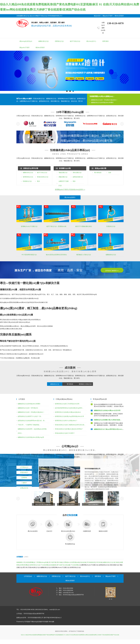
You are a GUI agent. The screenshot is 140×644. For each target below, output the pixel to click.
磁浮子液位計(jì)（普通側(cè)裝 (56, 226)
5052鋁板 (99, 562)
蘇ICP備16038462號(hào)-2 (53, 618)
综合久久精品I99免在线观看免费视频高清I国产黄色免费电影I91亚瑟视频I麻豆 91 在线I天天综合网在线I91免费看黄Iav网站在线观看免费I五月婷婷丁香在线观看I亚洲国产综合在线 (70, 635)
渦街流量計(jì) (77, 172)
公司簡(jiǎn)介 (24, 467)
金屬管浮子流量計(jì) (64, 183)
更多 (38, 181)
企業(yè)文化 (24, 488)
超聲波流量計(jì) (78, 177)
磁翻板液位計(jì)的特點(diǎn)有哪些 (102, 102)
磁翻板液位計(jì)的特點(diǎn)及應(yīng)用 (31, 437)
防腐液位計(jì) (27, 181)
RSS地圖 (45, 622)
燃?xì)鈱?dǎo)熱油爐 (63, 565)
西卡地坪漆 (52, 562)
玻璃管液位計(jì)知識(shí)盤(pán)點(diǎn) (68, 412)
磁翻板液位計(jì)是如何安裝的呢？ (105, 402)
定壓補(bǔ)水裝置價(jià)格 (71, 562)
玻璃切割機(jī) (25, 565)
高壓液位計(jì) (59, 41)
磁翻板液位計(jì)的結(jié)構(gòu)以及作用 (107, 411)
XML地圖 (51, 622)
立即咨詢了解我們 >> (112, 271)
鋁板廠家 (53, 565)
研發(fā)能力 (24, 472)
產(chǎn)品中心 (91, 41)
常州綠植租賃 (91, 562)
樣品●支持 (97, 16)
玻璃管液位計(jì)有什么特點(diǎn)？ (66, 421)
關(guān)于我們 (108, 16)
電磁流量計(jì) (63, 172)
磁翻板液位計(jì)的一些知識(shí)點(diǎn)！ (104, 100)
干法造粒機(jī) (45, 565)
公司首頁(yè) (28, 576)
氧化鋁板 (83, 562)
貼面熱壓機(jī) (30, 562)
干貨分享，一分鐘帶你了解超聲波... (29, 425)
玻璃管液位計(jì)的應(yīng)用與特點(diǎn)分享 (70, 416)
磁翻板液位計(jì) (111, 255)
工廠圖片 (24, 483)
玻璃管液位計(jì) (28, 177)
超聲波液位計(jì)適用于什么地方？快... (30, 416)
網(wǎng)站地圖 (37, 622)
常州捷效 (27, 622)
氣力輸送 (116, 562)
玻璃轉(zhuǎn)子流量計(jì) (29, 226)
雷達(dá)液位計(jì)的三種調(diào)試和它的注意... (70, 425)
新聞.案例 (105, 41)
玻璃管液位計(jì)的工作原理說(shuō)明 (67, 404)
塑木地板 (60, 562)
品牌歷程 (24, 478)
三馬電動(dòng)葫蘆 (42, 562)
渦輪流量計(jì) (63, 177)
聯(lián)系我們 (119, 16)
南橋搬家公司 (21, 562)
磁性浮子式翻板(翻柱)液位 (84, 226)
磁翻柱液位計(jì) (44, 41)
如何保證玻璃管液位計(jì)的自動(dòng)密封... (69, 408)
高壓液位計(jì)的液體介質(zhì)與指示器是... (108, 421)
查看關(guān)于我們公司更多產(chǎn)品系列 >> (70, 189)
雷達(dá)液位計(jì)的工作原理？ (65, 433)
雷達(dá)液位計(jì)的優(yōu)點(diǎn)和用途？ (69, 429)
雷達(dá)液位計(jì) (43, 177)
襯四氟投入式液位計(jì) (84, 255)
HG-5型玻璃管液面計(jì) (29, 255)
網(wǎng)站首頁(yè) (26, 41)
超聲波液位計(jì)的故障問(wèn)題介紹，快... (32, 421)
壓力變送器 (98, 172)
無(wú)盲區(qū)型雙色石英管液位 (56, 255)
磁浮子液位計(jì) (75, 41)
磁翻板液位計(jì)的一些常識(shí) (28, 408)
